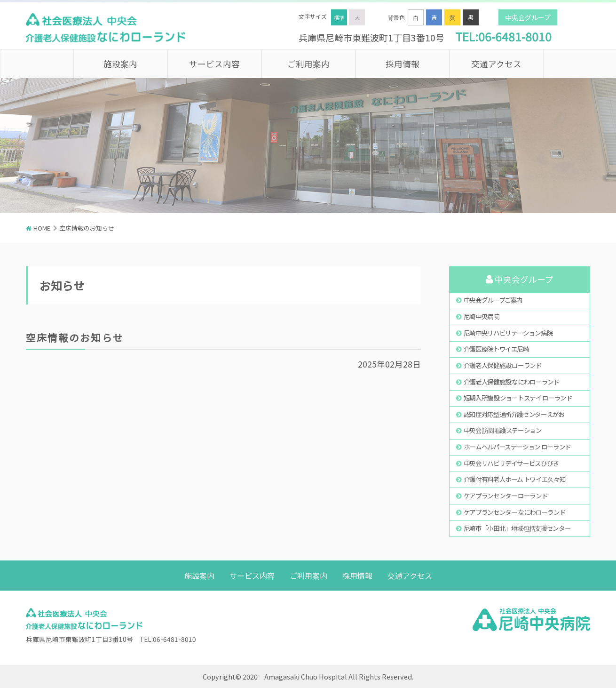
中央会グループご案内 (493, 300)
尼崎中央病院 (482, 316)
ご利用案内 (308, 64)
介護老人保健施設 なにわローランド (512, 382)
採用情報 (403, 64)
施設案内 (120, 64)
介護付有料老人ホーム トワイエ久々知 (515, 479)
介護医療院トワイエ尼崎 (496, 349)
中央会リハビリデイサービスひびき (511, 463)
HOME (42, 228)
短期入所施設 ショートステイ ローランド (518, 398)
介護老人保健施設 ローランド (503, 365)
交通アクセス (496, 64)
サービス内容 (214, 64)
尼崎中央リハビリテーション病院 (508, 333)
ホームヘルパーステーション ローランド (517, 447)
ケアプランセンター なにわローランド (515, 512)
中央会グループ (528, 17)
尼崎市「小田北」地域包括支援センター (517, 528)
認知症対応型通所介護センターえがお (514, 414)
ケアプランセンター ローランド (506, 496)
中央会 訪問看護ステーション (503, 430)
